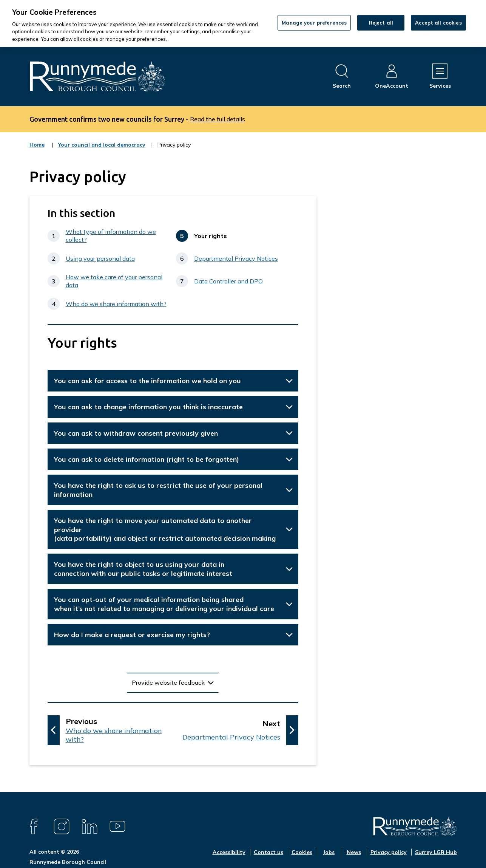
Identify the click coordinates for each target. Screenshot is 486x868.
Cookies (302, 852)
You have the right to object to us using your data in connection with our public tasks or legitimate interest (143, 569)
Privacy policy (389, 852)
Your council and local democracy (102, 150)
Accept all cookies (438, 22)
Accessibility (229, 852)
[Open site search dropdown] (342, 77)
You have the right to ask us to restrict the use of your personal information (158, 490)
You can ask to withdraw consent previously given (136, 433)
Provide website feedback (168, 682)
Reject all (381, 22)
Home (37, 145)
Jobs (329, 852)
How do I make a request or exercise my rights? (132, 635)
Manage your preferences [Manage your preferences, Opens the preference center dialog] (314, 22)
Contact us (268, 852)
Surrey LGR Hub (436, 852)
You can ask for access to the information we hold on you (147, 381)
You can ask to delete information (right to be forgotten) (147, 459)
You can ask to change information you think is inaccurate (148, 407)
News (354, 852)
